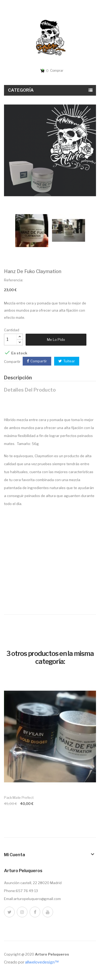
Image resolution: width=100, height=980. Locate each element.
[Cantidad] (10, 340)
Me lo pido (56, 340)
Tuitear (69, 361)
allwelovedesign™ (42, 962)
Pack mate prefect (19, 797)
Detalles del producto (30, 390)
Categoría (21, 90)
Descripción (18, 378)
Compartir (39, 361)
